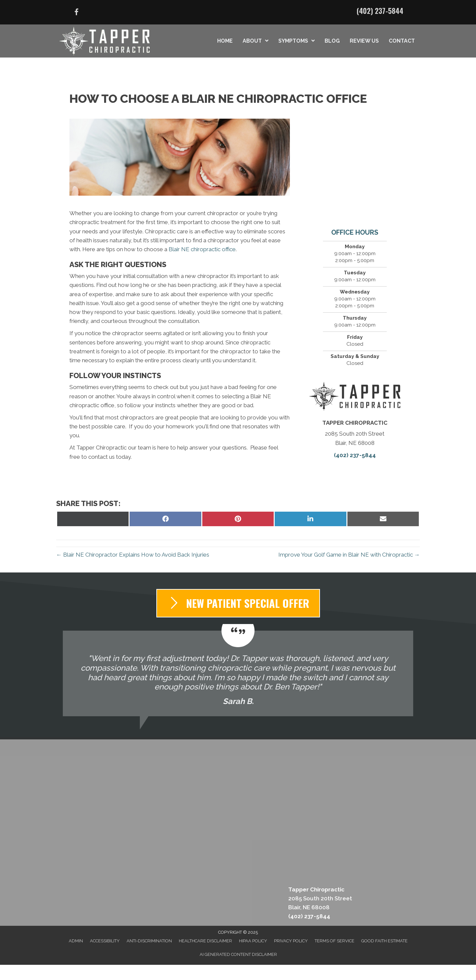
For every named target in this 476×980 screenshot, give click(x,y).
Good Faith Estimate (384, 941)
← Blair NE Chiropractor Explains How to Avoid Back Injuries (133, 555)
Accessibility (105, 941)
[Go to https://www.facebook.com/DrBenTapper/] (76, 13)
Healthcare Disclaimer (205, 941)
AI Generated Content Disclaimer (238, 954)
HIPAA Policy (253, 941)
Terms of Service (335, 941)
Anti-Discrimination (149, 941)
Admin (76, 941)
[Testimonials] (238, 673)
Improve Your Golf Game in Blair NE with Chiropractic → (349, 555)
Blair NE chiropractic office (202, 249)
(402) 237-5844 (380, 11)
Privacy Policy (291, 941)
